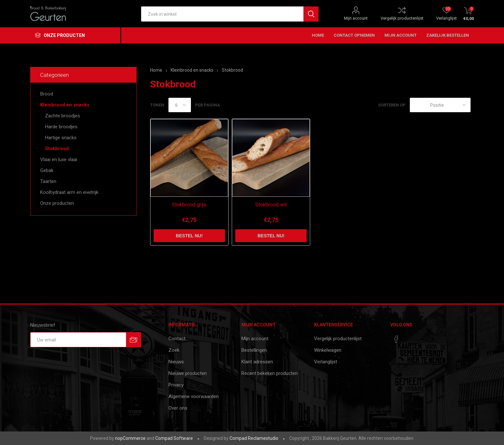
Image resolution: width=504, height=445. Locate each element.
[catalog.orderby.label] (440, 105)
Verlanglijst (326, 362)
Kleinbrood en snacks (65, 105)
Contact (177, 339)
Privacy (176, 385)
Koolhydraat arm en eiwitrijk (69, 192)
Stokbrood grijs (189, 205)
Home (156, 70)
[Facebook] (396, 339)
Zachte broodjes (63, 116)
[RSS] (409, 337)
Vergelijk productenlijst (402, 18)
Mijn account (356, 18)
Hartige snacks (61, 138)
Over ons (178, 408)
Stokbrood (57, 149)
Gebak (47, 170)
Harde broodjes (61, 127)
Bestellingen (254, 350)
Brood (47, 94)
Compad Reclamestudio (254, 438)
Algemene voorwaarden (194, 396)
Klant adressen (257, 362)
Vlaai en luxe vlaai (59, 159)
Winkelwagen (328, 350)
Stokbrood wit (271, 205)
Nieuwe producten (188, 373)
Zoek (174, 350)
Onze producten (57, 203)
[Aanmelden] (78, 340)
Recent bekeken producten (270, 373)
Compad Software (174, 438)
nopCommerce (130, 438)
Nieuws (176, 362)
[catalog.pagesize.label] (180, 105)
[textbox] (222, 14)
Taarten (48, 181)
